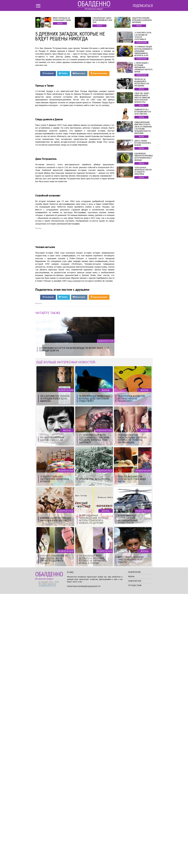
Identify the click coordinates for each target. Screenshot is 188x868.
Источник (39, 577)
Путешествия (135, 859)
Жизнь (131, 850)
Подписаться (143, 6)
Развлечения (134, 846)
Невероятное (135, 855)
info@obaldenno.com (47, 860)
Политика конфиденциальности (84, 860)
